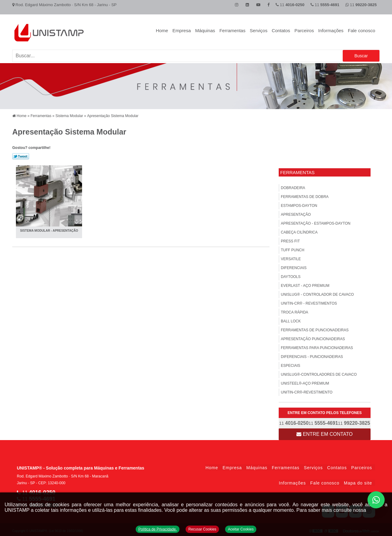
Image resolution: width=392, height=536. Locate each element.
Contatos (281, 30)
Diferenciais (294, 266)
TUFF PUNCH (293, 249)
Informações (331, 30)
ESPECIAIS (290, 364)
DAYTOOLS (291, 275)
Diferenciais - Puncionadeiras (312, 355)
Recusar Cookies (202, 529)
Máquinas (205, 30)
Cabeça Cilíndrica (299, 231)
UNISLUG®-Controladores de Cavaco (319, 373)
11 (361, 5)
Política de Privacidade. (157, 529)
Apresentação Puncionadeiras (313, 337)
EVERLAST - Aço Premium (305, 284)
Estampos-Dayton (299, 204)
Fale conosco (362, 30)
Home (162, 30)
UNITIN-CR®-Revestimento (307, 391)
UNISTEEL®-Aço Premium (305, 382)
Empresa (182, 30)
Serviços (259, 30)
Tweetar (21, 155)
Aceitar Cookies (241, 529)
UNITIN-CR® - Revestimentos (309, 302)
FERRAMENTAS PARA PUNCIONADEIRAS (317, 346)
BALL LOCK (291, 320)
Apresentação (296, 213)
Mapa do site (358, 481)
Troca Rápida (294, 311)
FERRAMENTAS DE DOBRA (305, 195)
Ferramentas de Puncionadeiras (315, 329)
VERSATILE (291, 257)
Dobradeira (293, 186)
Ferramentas (232, 30)
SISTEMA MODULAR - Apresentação (50, 229)
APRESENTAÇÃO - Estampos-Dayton (316, 222)
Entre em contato (324, 433)
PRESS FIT (290, 240)
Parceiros (304, 30)
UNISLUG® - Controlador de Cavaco (317, 293)
